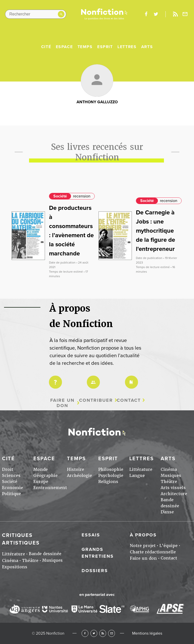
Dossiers (95, 571)
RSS (103, 633)
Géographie (45, 476)
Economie (13, 488)
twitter (156, 14)
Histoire (76, 469)
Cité (46, 47)
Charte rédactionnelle (153, 552)
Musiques (171, 476)
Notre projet (143, 546)
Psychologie (111, 476)
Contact (129, 400)
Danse (167, 512)
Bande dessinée (45, 554)
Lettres (127, 47)
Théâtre (169, 482)
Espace (64, 47)
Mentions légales (147, 633)
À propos (143, 535)
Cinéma (169, 469)
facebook (146, 14)
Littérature (141, 469)
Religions (108, 482)
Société (60, 196)
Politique (11, 494)
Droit (8, 469)
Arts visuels (173, 488)
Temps (85, 47)
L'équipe (168, 546)
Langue (137, 476)
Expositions (15, 567)
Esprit (105, 47)
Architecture (174, 494)
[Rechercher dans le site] (36, 14)
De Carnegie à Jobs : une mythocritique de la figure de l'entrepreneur (155, 231)
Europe (41, 482)
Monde (41, 469)
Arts (147, 47)
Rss (175, 14)
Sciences (11, 476)
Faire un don (62, 403)
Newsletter (185, 14)
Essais (91, 535)
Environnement (50, 488)
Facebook (85, 633)
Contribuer (96, 400)
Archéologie (79, 476)
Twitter (94, 633)
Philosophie (111, 469)
